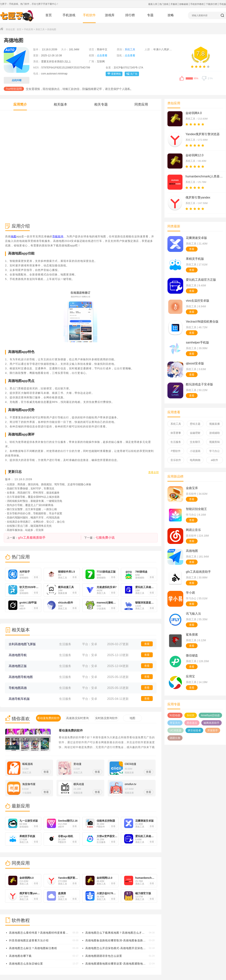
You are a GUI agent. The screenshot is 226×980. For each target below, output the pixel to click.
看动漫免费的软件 (71, 730)
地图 (14, 236)
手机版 (223, 4)
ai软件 (215, 460)
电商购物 (195, 460)
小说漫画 (195, 451)
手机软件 (89, 15)
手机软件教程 (197, 4)
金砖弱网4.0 (194, 113)
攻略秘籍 (184, 4)
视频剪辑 (215, 442)
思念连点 (192, 723)
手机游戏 (69, 15)
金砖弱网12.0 (194, 155)
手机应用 (28, 29)
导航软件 (58, 236)
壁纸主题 (195, 424)
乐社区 (191, 715)
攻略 (171, 15)
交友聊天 (195, 442)
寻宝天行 (175, 723)
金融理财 (195, 433)
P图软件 (176, 451)
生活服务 (176, 442)
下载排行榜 (212, 4)
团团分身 (175, 738)
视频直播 (215, 424)
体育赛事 (176, 433)
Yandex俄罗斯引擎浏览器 (203, 134)
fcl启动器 (175, 715)
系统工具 (40, 29)
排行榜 (130, 15)
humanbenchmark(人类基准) (204, 176)
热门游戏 (164, 4)
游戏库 (110, 15)
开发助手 (213, 730)
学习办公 (215, 451)
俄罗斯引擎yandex (198, 197)
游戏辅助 (215, 433)
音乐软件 (176, 460)
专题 (150, 15)
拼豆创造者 (194, 730)
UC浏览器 (176, 730)
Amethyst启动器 (210, 715)
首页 (49, 15)
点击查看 (102, 55)
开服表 (174, 4)
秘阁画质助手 (211, 723)
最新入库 (153, 4)
